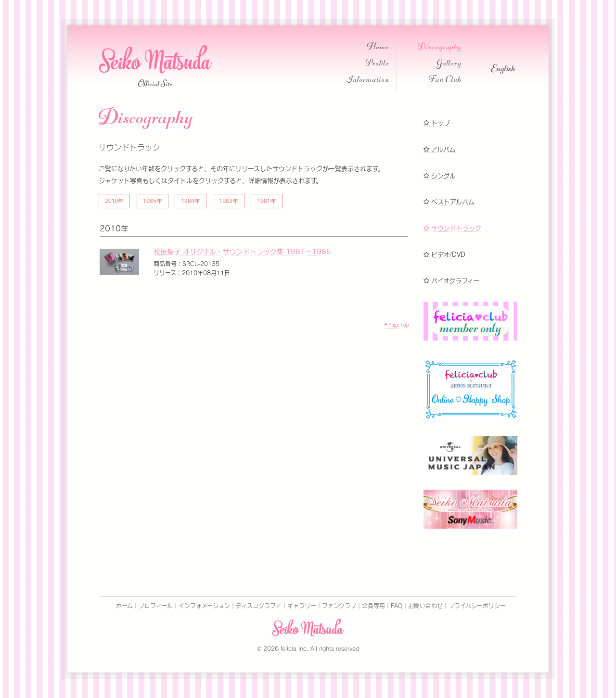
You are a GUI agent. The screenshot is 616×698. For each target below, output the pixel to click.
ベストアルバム (449, 202)
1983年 (228, 201)
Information (368, 81)
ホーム (124, 606)
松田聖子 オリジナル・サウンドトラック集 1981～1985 (242, 252)
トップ (437, 123)
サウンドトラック (452, 228)
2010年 (114, 201)
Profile (378, 64)
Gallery (449, 64)
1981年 (266, 201)
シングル (440, 176)
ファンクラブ (339, 606)
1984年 (190, 201)
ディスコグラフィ (259, 606)
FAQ (397, 606)
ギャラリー (302, 606)
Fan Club (445, 81)
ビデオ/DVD (444, 255)
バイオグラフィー (452, 281)
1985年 (152, 201)
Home (378, 48)
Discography (440, 48)
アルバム (440, 149)
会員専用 (373, 606)
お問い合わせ (425, 606)
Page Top (397, 325)
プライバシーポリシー (477, 606)
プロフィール (156, 606)
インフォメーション (204, 606)
